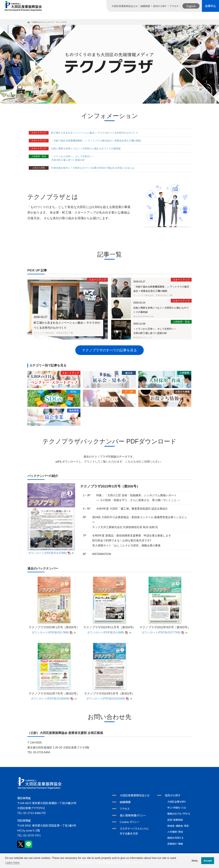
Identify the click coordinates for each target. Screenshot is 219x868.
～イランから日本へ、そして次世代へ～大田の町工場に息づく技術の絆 (73, 158)
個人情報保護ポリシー (133, 815)
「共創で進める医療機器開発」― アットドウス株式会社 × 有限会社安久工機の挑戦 (96, 141)
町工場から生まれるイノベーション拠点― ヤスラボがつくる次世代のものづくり (95, 133)
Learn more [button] (12, 863)
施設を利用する (175, 838)
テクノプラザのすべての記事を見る (109, 350)
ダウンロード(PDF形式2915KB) (106, 699)
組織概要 (145, 6)
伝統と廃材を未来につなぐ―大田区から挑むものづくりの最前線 (86, 148)
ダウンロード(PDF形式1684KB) (50, 699)
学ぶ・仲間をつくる (177, 808)
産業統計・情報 (175, 844)
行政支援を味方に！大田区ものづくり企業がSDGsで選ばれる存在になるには (93, 168)
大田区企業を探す (177, 802)
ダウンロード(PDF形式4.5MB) (106, 632)
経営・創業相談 (175, 820)
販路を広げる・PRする (179, 814)
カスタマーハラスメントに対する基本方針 (134, 831)
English (191, 6)
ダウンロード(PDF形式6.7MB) (50, 632)
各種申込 (210, 6)
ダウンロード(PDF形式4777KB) (161, 632)
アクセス (174, 6)
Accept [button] (208, 861)
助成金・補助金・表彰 (178, 826)
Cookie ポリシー (130, 822)
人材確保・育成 (175, 832)
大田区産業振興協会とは (125, 6)
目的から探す (160, 6)
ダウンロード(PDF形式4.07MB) (47, 553)
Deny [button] (195, 861)
